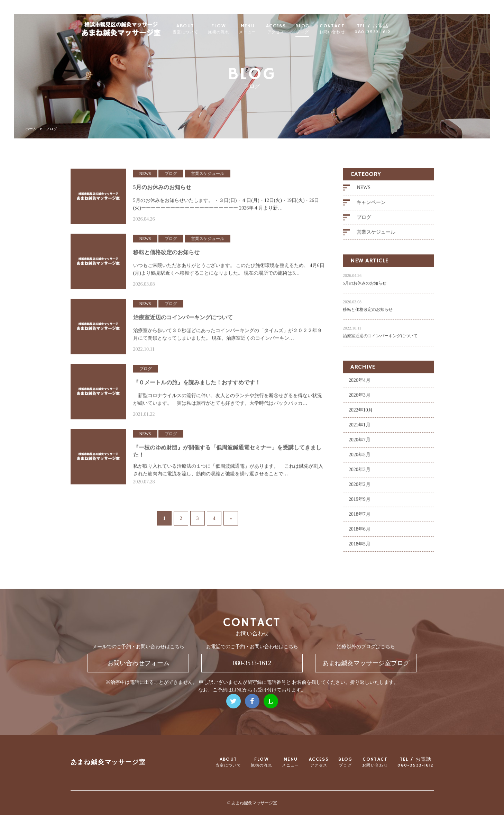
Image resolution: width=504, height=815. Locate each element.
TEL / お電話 (388, 29)
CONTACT (347, 29)
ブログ (364, 221)
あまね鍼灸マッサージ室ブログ (366, 663)
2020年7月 (360, 443)
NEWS (364, 192)
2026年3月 (360, 399)
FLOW (234, 29)
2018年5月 (360, 548)
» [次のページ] (231, 518)
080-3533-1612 (252, 663)
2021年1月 (360, 429)
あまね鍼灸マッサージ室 (108, 763)
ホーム (31, 129)
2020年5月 (360, 458)
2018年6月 (360, 533)
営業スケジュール (376, 236)
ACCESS (291, 29)
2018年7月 (360, 518)
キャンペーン (371, 206)
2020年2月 (360, 488)
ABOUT (201, 29)
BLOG (318, 29)
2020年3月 (360, 473)
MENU (263, 29)
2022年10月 (361, 414)
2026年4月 (360, 384)
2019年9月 (360, 503)
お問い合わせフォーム (138, 663)
